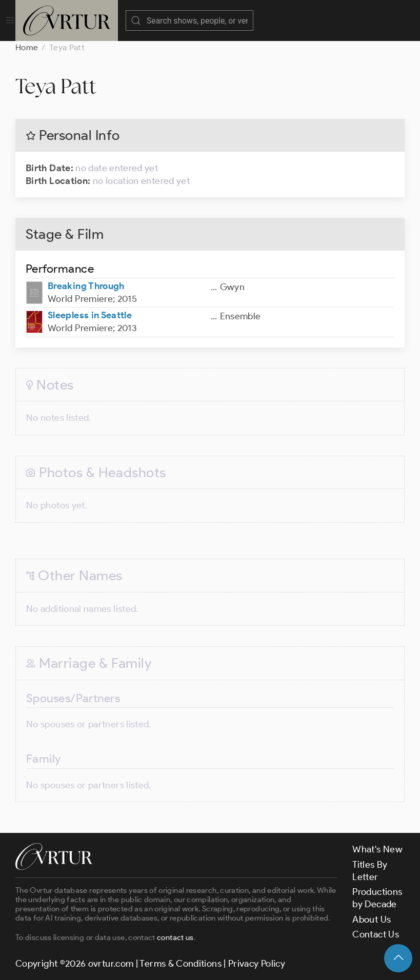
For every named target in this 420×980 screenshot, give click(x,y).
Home (27, 47)
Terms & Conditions (180, 964)
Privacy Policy (257, 964)
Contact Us (376, 934)
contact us (175, 937)
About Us (372, 920)
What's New (377, 849)
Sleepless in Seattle (90, 315)
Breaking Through (86, 286)
